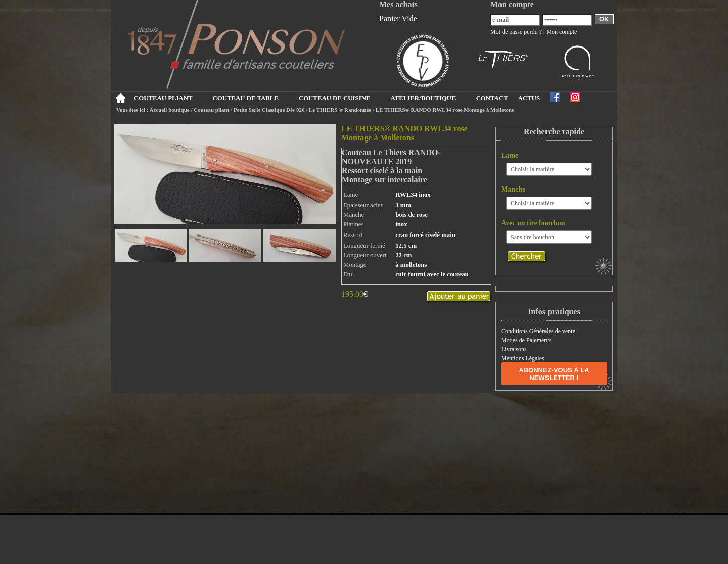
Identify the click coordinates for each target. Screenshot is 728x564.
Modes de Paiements (526, 340)
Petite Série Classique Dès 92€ (269, 110)
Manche (513, 189)
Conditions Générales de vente (538, 331)
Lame (510, 155)
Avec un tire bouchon (533, 223)
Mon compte (561, 32)
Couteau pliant (211, 110)
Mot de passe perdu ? (516, 32)
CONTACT (492, 98)
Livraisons (514, 349)
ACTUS (529, 98)
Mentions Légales (523, 358)
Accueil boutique (170, 110)
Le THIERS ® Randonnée (340, 110)
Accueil (120, 98)
